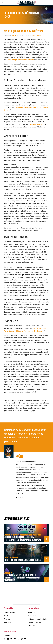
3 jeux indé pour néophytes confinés (20, 60)
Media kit (31, 613)
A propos (7, 622)
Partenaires (32, 616)
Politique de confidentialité (37, 619)
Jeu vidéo (37, 35)
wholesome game (36, 124)
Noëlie (14, 35)
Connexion (31, 626)
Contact (7, 636)
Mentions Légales (34, 622)
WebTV (6, 616)
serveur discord (31, 430)
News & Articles (10, 613)
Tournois (7, 619)
